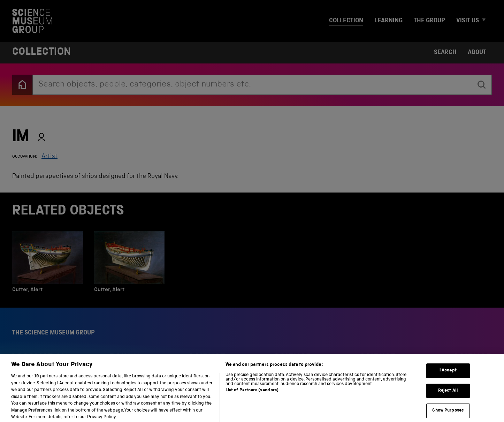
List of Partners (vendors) (252, 395)
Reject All (448, 395)
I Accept (448, 375)
